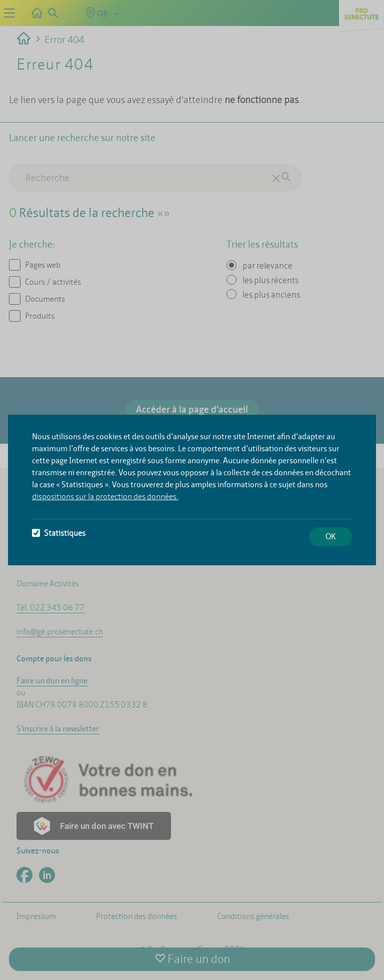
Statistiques (59, 533)
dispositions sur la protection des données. (105, 497)
